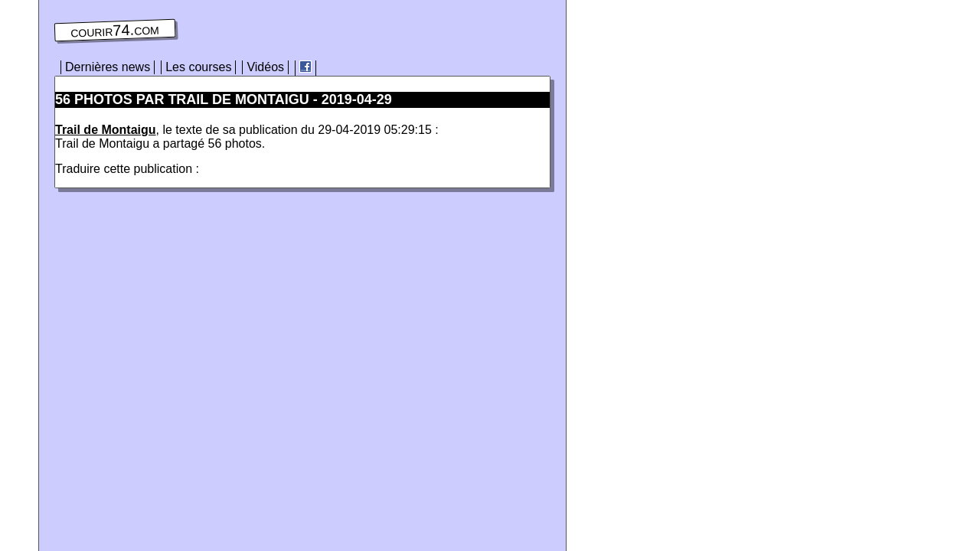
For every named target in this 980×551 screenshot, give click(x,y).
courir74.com (115, 31)
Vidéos (265, 67)
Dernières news (108, 67)
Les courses (198, 67)
